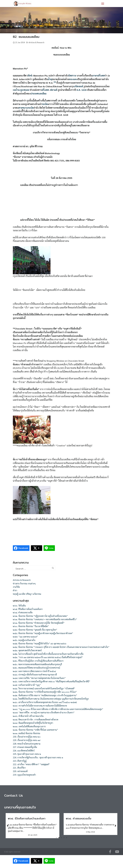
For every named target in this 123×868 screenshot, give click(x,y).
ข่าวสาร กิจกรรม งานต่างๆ (24, 583)
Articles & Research (37, 42)
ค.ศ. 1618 (82, 90)
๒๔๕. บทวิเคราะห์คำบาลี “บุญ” (27, 685)
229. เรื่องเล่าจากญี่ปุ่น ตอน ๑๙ (27, 740)
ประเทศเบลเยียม (39, 94)
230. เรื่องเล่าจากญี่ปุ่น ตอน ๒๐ (27, 737)
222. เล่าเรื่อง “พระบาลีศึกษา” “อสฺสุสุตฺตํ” (31, 764)
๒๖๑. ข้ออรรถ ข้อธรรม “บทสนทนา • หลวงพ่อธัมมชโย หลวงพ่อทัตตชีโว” (45, 619)
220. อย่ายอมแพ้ (20, 771)
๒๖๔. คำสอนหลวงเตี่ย (23, 612)
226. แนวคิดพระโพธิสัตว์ (24, 751)
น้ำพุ (50, 79)
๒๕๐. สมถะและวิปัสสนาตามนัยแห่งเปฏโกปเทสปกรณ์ (36, 668)
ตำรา (15, 590)
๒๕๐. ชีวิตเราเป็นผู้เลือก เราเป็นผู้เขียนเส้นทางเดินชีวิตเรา (38, 661)
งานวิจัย (16, 587)
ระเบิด (45, 104)
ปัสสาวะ (72, 76)
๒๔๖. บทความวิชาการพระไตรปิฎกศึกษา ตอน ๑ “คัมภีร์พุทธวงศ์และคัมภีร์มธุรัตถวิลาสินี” (51, 681)
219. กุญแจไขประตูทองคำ (24, 775)
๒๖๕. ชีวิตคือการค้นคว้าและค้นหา (28, 609)
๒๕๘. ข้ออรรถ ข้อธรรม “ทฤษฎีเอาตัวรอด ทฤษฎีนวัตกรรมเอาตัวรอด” (43, 633)
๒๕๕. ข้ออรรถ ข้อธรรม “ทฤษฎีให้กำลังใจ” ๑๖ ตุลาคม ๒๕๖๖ (40, 643)
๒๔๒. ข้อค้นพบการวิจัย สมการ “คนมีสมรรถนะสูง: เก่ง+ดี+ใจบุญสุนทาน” (45, 695)
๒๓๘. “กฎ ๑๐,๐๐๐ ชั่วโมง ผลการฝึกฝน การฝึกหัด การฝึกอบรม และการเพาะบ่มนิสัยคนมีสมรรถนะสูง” (58, 709)
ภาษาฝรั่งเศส (99, 76)
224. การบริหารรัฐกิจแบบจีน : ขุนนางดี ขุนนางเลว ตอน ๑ (38, 757)
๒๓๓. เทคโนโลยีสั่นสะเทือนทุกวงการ (29, 726)
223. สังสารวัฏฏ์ (20, 761)
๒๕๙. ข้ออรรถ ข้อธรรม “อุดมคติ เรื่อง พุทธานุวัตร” (35, 630)
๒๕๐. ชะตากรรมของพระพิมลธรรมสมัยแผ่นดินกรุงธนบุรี (37, 664)
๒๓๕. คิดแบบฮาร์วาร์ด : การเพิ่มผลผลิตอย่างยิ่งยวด (36, 719)
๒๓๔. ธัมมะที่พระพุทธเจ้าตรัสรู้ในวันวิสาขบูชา (33, 723)
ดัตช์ (30, 76)
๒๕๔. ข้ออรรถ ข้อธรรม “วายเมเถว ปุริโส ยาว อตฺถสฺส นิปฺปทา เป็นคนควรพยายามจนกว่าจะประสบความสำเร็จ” (61, 647)
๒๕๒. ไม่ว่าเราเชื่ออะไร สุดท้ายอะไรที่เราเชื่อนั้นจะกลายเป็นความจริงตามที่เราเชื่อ (48, 654)
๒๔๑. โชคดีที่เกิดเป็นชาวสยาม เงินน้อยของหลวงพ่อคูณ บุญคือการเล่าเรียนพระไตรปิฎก (51, 699)
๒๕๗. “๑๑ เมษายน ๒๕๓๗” (25, 637)
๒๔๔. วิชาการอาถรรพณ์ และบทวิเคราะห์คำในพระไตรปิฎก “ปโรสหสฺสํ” (44, 688)
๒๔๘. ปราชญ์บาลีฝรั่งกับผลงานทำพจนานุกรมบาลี (35, 675)
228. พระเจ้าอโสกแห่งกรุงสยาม (27, 744)
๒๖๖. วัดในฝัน (19, 606)
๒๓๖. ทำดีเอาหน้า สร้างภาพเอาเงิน (28, 716)
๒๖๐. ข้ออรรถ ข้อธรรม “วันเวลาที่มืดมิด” (31, 626)
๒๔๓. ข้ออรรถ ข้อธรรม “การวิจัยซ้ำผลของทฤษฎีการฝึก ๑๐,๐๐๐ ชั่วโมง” (45, 692)
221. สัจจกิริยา (19, 768)
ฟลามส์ (54, 90)
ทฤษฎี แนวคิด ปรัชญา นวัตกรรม (27, 594)
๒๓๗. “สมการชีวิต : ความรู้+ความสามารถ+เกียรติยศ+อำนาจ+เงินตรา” (44, 712)
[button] (56, 838)
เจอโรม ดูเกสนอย (21, 90)
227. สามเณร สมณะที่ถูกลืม (25, 747)
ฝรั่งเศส (45, 90)
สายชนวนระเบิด (26, 108)
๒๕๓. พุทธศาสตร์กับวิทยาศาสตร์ (27, 650)
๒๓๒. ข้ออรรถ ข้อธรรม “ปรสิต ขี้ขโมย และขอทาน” (35, 730)
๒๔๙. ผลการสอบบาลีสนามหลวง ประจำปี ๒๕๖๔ (34, 671)
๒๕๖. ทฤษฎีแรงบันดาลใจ (24, 640)
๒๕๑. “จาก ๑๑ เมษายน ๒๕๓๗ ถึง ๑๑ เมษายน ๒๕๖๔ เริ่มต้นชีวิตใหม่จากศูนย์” (48, 657)
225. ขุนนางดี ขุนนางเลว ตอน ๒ (27, 754)
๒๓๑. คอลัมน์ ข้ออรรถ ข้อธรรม (26, 733)
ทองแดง (73, 79)
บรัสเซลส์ (78, 86)
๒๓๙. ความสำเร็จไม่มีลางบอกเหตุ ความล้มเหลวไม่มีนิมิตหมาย (40, 706)
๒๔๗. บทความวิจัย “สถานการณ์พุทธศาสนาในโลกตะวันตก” (39, 678)
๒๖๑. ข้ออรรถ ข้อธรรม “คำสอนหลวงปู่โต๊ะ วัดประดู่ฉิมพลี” (39, 623)
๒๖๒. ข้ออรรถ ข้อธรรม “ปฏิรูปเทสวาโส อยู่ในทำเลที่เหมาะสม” (40, 616)
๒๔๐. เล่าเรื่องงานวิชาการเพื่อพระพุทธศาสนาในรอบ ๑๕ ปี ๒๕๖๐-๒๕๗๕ (45, 702)
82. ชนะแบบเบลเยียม (26, 37)
